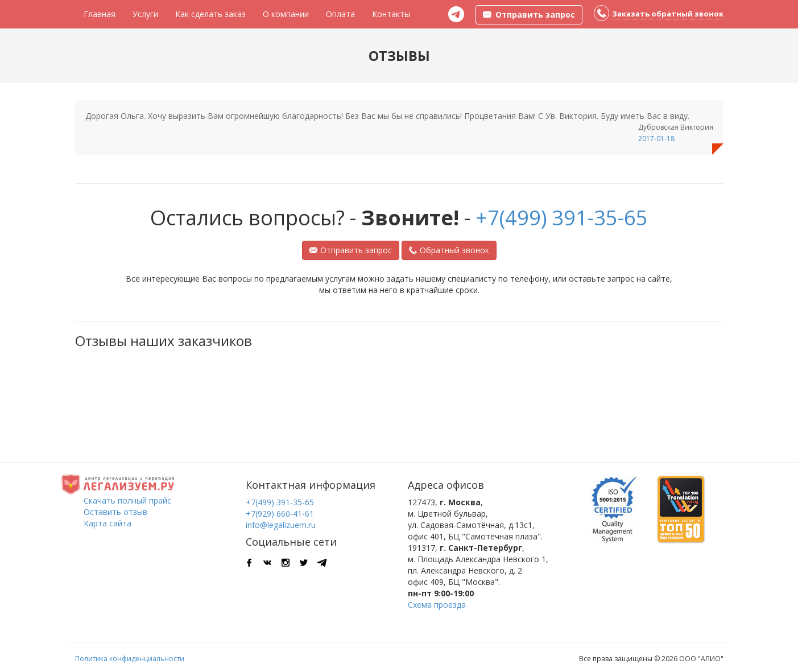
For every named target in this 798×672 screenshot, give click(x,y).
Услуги (145, 14)
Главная (100, 14)
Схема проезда (437, 605)
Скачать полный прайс (127, 500)
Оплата (340, 14)
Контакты (391, 14)
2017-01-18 (656, 139)
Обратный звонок (449, 250)
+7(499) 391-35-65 (562, 218)
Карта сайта (107, 523)
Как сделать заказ (210, 14)
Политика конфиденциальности (130, 659)
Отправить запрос (351, 250)
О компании (286, 14)
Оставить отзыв (115, 512)
